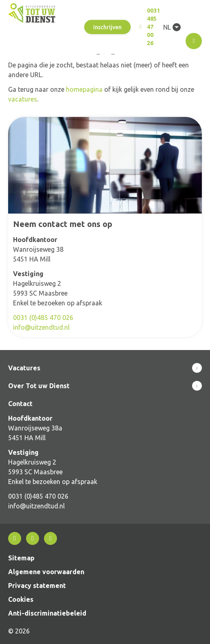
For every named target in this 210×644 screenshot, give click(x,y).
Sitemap (21, 558)
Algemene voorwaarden (46, 572)
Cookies (21, 599)
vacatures (23, 99)
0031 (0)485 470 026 (43, 318)
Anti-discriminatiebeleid (47, 613)
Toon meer (105, 368)
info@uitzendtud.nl (41, 327)
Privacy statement (37, 586)
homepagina (84, 89)
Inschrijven (107, 27)
